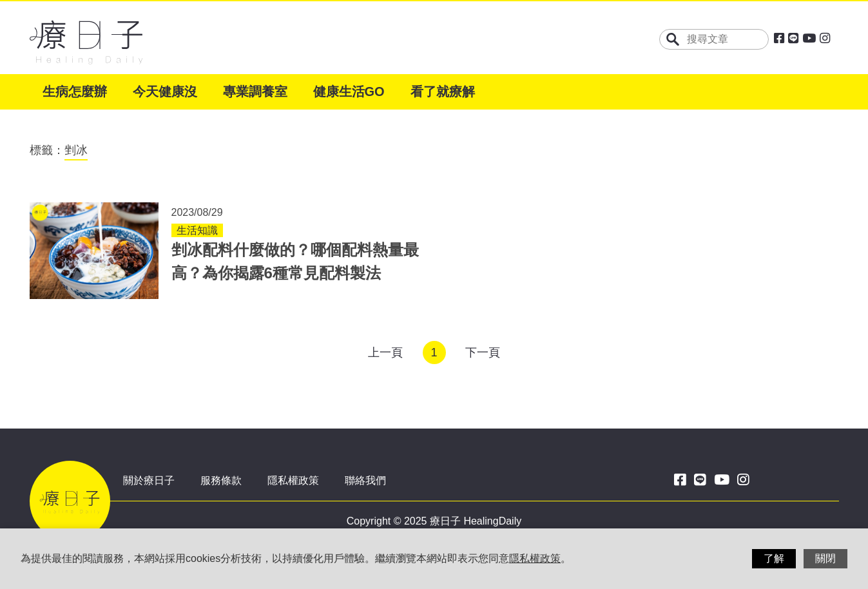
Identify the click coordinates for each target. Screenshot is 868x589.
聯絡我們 (365, 480)
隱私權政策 (293, 480)
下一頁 (483, 352)
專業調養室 (255, 92)
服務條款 (221, 480)
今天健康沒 (165, 92)
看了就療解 (443, 92)
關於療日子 (149, 480)
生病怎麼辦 (75, 92)
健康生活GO (349, 92)
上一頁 (385, 352)
